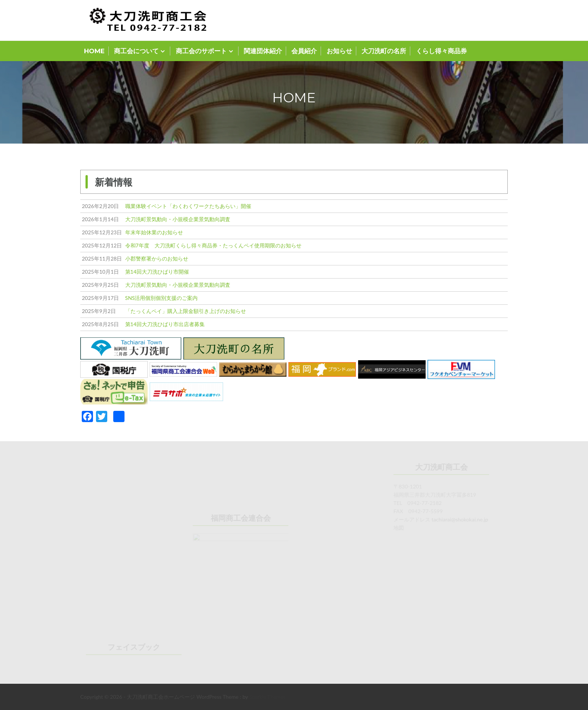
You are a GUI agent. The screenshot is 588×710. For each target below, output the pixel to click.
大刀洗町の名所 (384, 51)
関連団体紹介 (263, 51)
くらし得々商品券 (441, 51)
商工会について (136, 51)
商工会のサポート (201, 51)
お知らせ (339, 51)
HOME (94, 51)
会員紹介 (304, 51)
